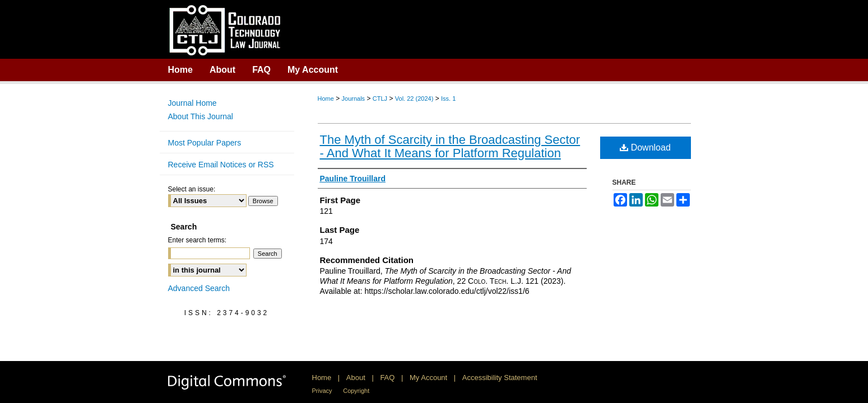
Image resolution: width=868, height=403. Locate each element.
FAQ (387, 378)
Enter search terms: (198, 240)
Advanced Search (199, 288)
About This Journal (201, 116)
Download (645, 147)
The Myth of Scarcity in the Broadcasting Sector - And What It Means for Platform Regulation (450, 146)
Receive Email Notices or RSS (221, 165)
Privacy (322, 391)
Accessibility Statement (500, 378)
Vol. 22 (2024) (414, 99)
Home (326, 99)
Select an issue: (192, 189)
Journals (354, 99)
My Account (428, 378)
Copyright (356, 391)
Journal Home (192, 103)
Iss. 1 (448, 99)
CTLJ (380, 99)
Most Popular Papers (205, 143)
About (356, 378)
